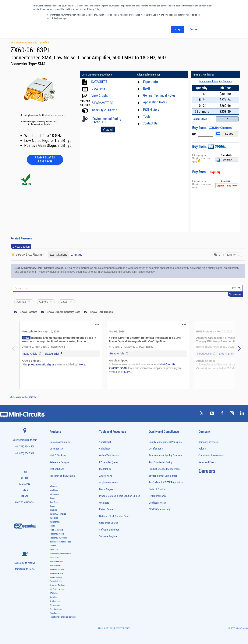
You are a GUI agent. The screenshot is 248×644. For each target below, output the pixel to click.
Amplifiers (44, 43)
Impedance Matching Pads (60, 542)
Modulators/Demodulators (60, 554)
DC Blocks (54, 518)
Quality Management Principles (165, 442)
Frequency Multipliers (58, 538)
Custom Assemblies (60, 442)
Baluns (52, 498)
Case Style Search (109, 523)
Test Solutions (57, 469)
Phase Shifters (55, 566)
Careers (207, 471)
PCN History (151, 110)
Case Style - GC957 (105, 110)
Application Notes (155, 102)
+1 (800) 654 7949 (25, 453)
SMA (42, 64)
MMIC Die (54, 550)
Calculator (105, 449)
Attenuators (54, 494)
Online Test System (109, 455)
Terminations (55, 605)
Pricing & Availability (203, 75)
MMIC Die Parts (58, 455)
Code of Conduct (158, 489)
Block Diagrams (107, 489)
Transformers (55, 613)
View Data (98, 89)
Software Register (108, 536)
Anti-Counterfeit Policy (160, 462)
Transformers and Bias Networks (63, 617)
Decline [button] (193, 29)
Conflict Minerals (158, 503)
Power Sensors (56, 577)
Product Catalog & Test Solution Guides (120, 496)
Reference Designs (59, 462)
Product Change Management (165, 469)
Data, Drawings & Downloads (97, 75)
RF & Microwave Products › (25, 43)
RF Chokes (54, 593)
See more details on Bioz (234, 397)
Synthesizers (55, 601)
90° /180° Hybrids (57, 589)
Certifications (156, 449)
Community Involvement (211, 455)
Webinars (104, 503)
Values (202, 449)
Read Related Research (45, 159)
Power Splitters (56, 581)
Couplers (53, 510)
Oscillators (54, 558)
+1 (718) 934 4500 (25, 447)
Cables (52, 506)
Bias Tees (54, 502)
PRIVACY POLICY (122, 628)
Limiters (53, 546)
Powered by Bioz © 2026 (23, 397)
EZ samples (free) (108, 462)
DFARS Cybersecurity (160, 509)
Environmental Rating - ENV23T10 (108, 120)
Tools (147, 116)
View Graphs (100, 96)
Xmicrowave (106, 476)
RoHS (147, 89)
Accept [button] (178, 29)
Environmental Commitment (164, 476)
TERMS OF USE (105, 628)
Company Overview (208, 442)
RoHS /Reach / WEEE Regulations (166, 482)
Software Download (109, 530)
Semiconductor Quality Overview (166, 455)
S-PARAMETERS (102, 103)
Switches (53, 597)
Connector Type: (24, 64)
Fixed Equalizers (56, 530)
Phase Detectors (56, 562)
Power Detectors (56, 574)
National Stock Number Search (115, 516)
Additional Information (149, 75)
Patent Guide (106, 509)
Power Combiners (57, 570)
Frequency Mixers (57, 534)
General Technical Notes (159, 95)
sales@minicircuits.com (25, 440)
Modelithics (105, 469)
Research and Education (62, 476)
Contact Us (150, 123)
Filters (52, 526)
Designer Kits (57, 449)
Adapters (53, 486)
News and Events (207, 462)
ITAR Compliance (158, 496)
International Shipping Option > (215, 81)
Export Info (151, 82)
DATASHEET (99, 82)
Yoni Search (105, 442)
